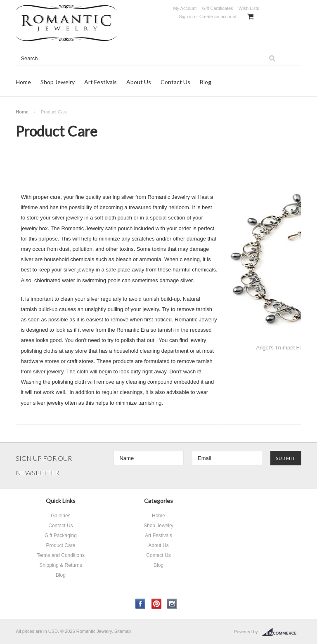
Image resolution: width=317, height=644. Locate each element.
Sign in (186, 17)
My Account (185, 8)
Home (23, 82)
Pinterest (157, 604)
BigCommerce (282, 632)
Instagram (172, 604)
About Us (139, 82)
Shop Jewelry (58, 82)
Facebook (141, 604)
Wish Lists (249, 8)
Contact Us (175, 82)
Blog (206, 82)
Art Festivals (101, 82)
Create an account (218, 17)
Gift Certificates (217, 8)
